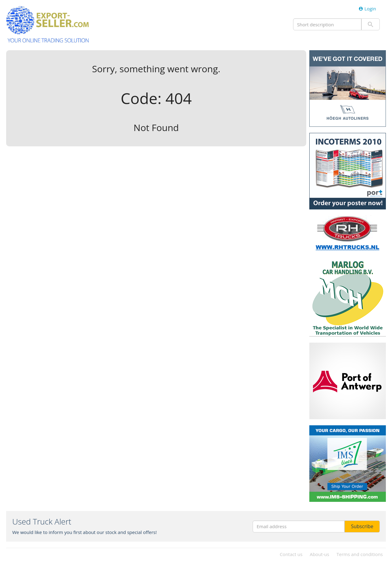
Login (367, 9)
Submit (371, 24)
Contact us (291, 554)
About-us (319, 554)
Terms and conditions (360, 554)
